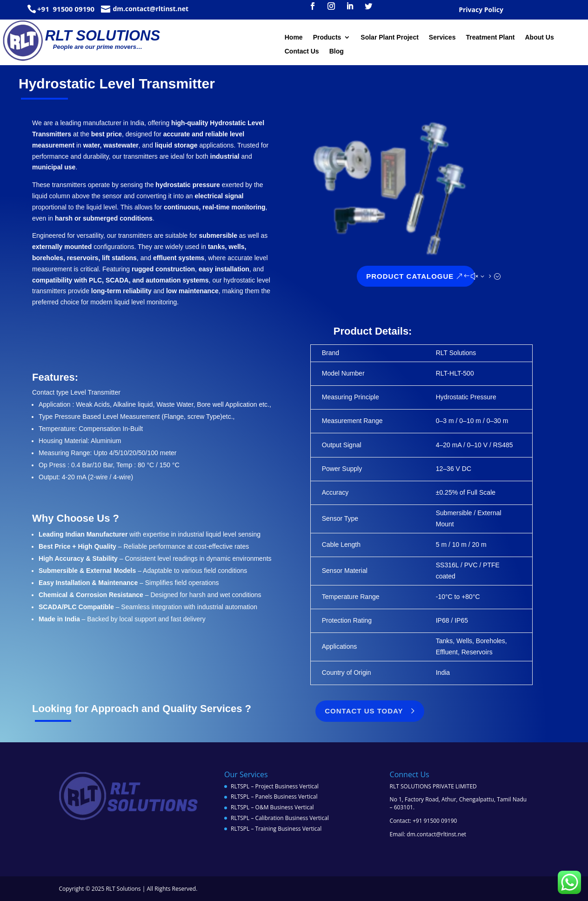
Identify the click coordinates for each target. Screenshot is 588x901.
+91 (44, 9)
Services (442, 37)
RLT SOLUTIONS (103, 36)
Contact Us (302, 51)
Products (327, 37)
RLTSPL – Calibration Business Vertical (280, 818)
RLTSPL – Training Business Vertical (276, 829)
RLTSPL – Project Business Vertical (275, 786)
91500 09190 (73, 9)
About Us (539, 37)
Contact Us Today (206, 711)
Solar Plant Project (389, 37)
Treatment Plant (490, 37)
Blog (337, 51)
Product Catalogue (448, 276)
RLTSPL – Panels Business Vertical (274, 797)
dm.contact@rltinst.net (150, 9)
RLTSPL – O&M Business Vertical (272, 807)
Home (294, 37)
